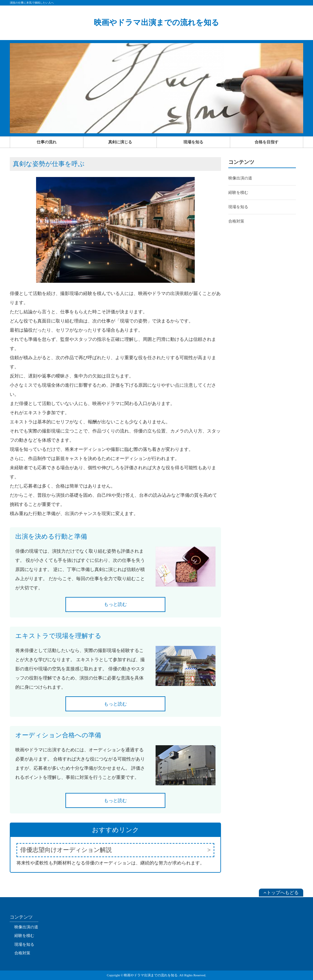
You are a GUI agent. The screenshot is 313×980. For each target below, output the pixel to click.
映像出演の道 (240, 178)
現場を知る (193, 142)
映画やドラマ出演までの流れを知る (156, 22)
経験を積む (238, 192)
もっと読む (115, 604)
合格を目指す (267, 142)
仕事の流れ (47, 142)
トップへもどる (281, 893)
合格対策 (236, 221)
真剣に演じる (120, 142)
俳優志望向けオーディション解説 (66, 850)
